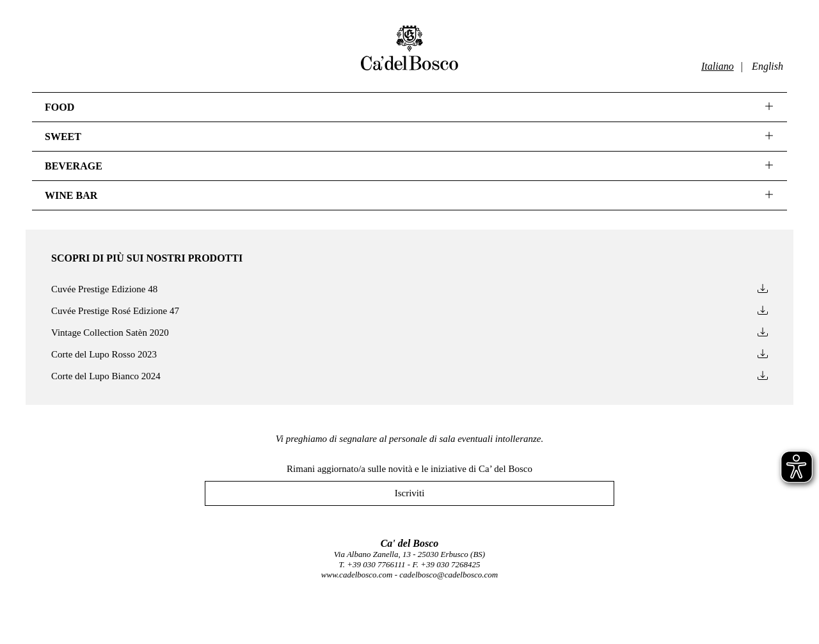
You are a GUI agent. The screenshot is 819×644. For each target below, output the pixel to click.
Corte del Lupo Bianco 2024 (409, 376)
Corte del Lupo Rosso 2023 (409, 355)
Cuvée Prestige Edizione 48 (409, 289)
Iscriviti (410, 493)
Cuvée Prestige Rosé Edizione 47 (409, 311)
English (767, 66)
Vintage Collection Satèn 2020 (409, 333)
